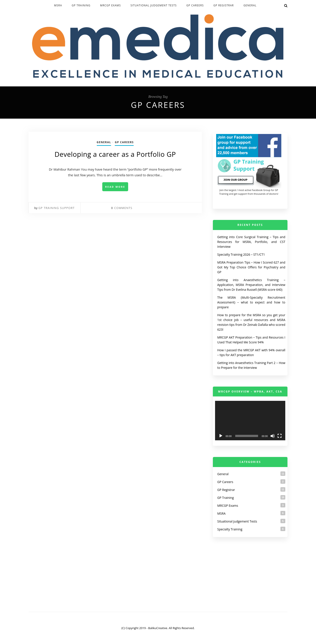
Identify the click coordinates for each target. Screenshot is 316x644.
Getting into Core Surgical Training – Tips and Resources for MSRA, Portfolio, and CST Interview (251, 242)
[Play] (221, 436)
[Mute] (273, 436)
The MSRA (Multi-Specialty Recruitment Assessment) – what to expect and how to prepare (251, 302)
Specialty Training (230, 529)
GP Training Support (57, 208)
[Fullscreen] (280, 436)
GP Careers (195, 5)
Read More (115, 187)
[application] (250, 421)
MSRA (58, 5)
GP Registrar (224, 5)
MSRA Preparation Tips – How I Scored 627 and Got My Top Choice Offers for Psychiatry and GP (251, 267)
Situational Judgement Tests (154, 5)
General (250, 5)
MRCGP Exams (110, 5)
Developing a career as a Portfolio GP (115, 154)
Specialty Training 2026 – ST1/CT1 (241, 254)
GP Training (81, 5)
